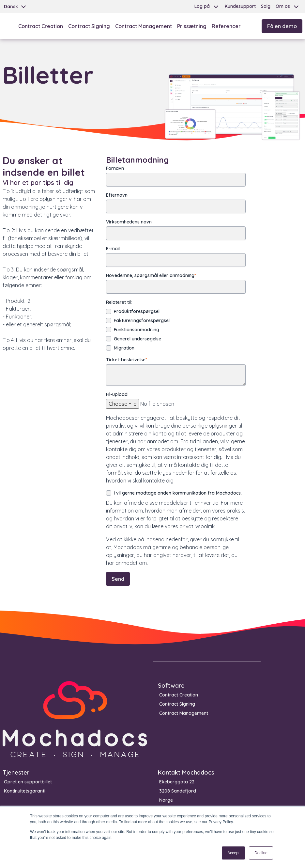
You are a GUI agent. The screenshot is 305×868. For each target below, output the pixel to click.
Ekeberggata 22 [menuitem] (177, 782)
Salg (266, 6)
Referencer (226, 26)
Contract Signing (89, 26)
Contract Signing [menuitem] (177, 704)
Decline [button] (261, 853)
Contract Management (144, 26)
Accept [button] (233, 853)
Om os (283, 6)
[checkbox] (176, 330)
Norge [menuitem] (166, 800)
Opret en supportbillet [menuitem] (28, 782)
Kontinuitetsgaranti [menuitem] (25, 791)
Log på (202, 6)
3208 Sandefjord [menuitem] (178, 791)
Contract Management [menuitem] (184, 713)
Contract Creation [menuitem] (179, 695)
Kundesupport (240, 6)
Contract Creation (41, 26)
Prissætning (192, 26)
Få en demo (282, 26)
